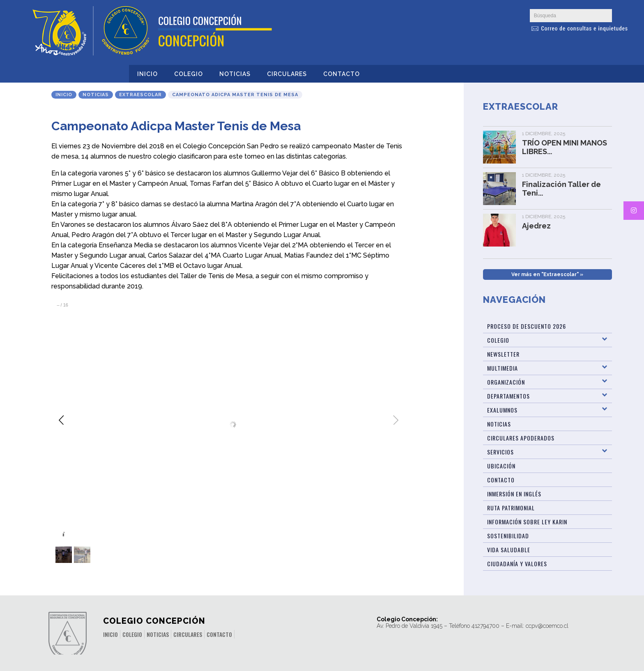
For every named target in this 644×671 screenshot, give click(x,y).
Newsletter (503, 354)
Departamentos (508, 396)
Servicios (500, 452)
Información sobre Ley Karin (527, 522)
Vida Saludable (509, 550)
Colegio (189, 74)
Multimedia (503, 368)
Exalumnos (502, 410)
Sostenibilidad (508, 536)
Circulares (287, 74)
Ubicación (501, 466)
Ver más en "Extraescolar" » (547, 274)
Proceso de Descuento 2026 (527, 326)
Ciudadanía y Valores (517, 564)
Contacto (342, 74)
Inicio (147, 74)
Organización (506, 382)
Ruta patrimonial (511, 508)
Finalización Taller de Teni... (561, 189)
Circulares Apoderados (521, 438)
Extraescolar (140, 95)
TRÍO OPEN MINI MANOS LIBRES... (565, 147)
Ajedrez (536, 226)
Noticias (235, 74)
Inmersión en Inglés (514, 494)
